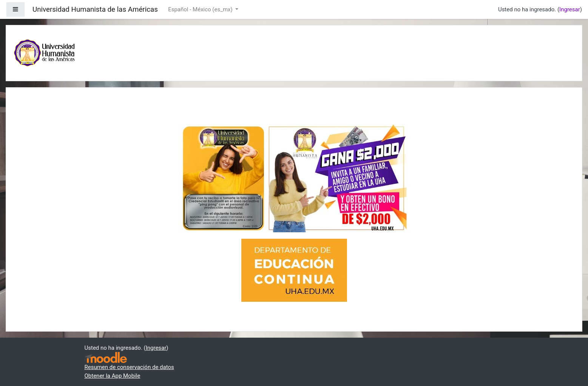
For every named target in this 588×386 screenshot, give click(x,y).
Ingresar (570, 9)
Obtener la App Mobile (113, 376)
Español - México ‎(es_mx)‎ (201, 9)
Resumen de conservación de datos (129, 367)
